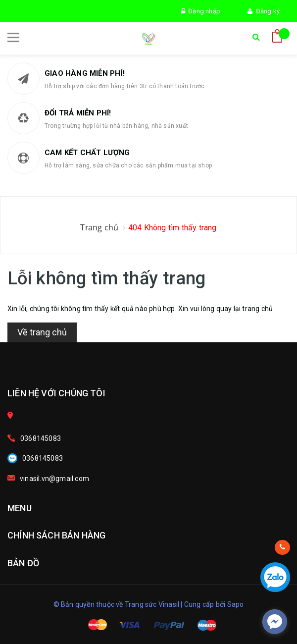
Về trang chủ (42, 332)
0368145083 (41, 438)
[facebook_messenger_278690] (275, 622)
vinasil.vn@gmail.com (54, 479)
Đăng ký (264, 11)
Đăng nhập (201, 11)
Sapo (236, 604)
